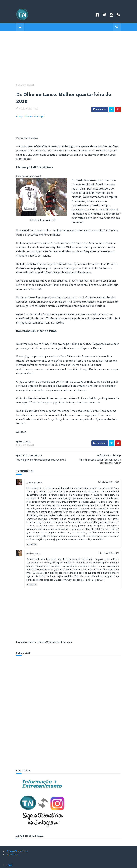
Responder (19, 483)
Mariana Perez (21, 492)
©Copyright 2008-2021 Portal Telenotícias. (25, 863)
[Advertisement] (69, 59)
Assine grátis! (69, 845)
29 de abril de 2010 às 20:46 (122, 431)
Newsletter (13, 790)
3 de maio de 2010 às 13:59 (122, 492)
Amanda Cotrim (21, 431)
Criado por (56, 863)
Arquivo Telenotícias (17, 786)
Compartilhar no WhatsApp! (17, 110)
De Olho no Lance (12, 85)
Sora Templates (70, 863)
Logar (84, 863)
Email (9, 800)
